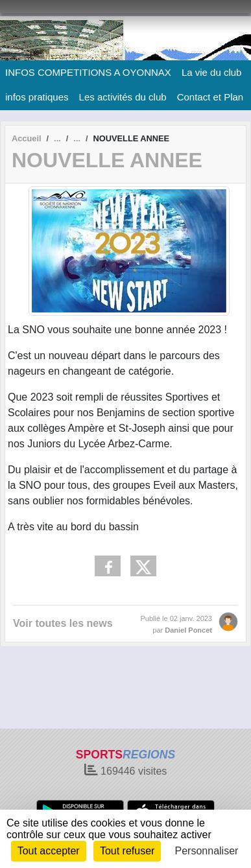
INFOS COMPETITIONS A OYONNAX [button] (88, 72)
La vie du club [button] (212, 72)
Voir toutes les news (63, 623)
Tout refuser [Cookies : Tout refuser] (127, 851)
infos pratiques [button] (37, 97)
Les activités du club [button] (123, 97)
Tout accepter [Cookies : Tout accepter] (49, 851)
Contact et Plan (210, 97)
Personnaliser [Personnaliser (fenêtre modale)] (207, 851)
